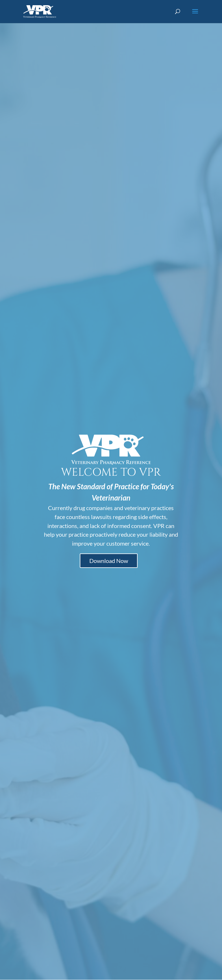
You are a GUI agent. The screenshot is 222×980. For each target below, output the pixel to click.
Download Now (109, 561)
